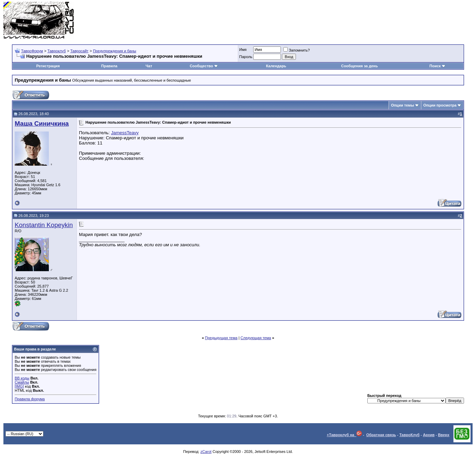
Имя (243, 50)
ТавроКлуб (410, 435)
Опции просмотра (440, 105)
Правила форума (30, 399)
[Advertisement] (348, 20)
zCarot (206, 452)
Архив (429, 435)
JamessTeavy (125, 133)
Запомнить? (297, 50)
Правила (109, 66)
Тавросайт (79, 51)
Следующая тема (256, 338)
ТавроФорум (32, 51)
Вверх (444, 435)
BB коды (22, 378)
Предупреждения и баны (114, 51)
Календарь (276, 66)
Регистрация (48, 66)
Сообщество (204, 66)
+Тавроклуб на (344, 435)
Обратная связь (381, 435)
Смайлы (22, 382)
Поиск (438, 66)
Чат (149, 66)
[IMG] (19, 386)
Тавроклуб (57, 51)
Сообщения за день (359, 66)
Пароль (246, 57)
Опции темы (402, 105)
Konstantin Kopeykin (44, 225)
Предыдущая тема (221, 338)
